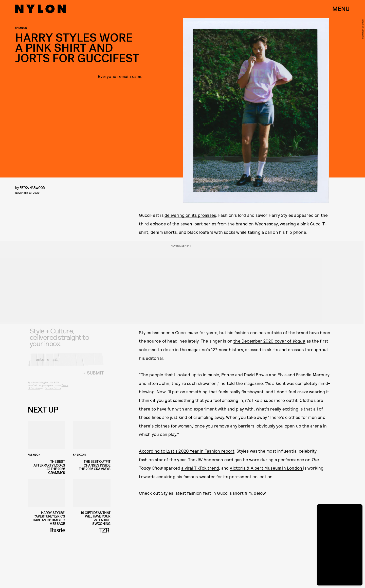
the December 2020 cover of (269, 341)
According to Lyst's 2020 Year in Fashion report (187, 451)
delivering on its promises (190, 215)
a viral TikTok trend (200, 468)
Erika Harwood (32, 188)
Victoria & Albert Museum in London (266, 468)
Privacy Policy (53, 392)
